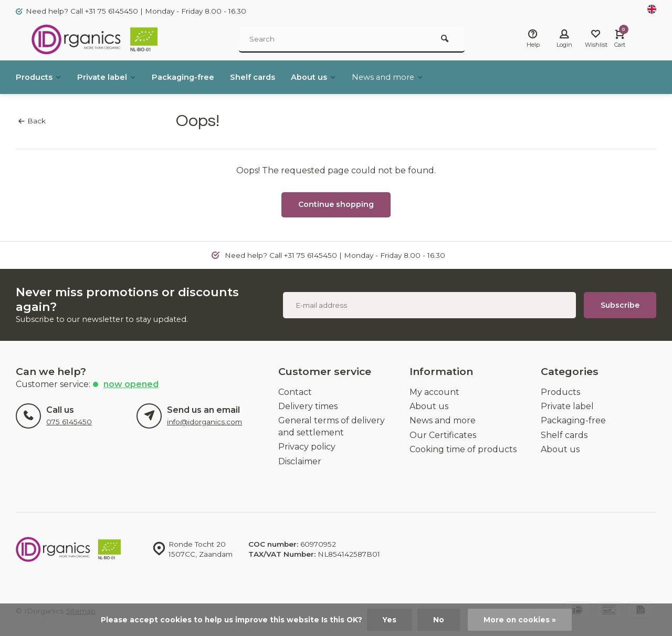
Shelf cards (269, 77)
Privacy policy (307, 447)
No (439, 620)
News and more (412, 77)
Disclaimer (300, 461)
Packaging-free (195, 77)
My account (434, 392)
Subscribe (620, 305)
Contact (295, 392)
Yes (390, 620)
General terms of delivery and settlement (332, 426)
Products (41, 77)
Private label (113, 77)
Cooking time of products (463, 449)
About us (334, 77)
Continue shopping (336, 204)
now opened (131, 384)
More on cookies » (520, 620)
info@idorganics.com (204, 422)
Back (32, 121)
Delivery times (308, 406)
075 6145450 (69, 422)
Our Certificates (443, 435)
